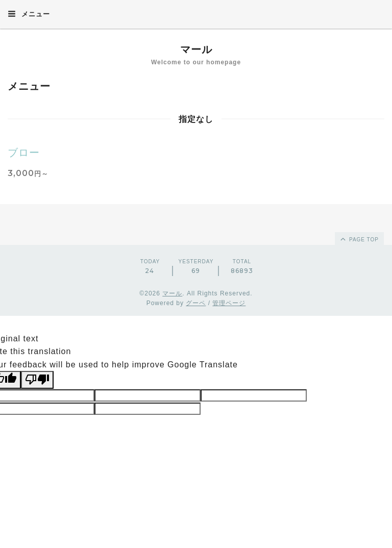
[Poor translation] (37, 380)
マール (196, 49)
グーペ (196, 303)
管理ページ (229, 303)
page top (359, 239)
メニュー (29, 14)
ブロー (24, 153)
